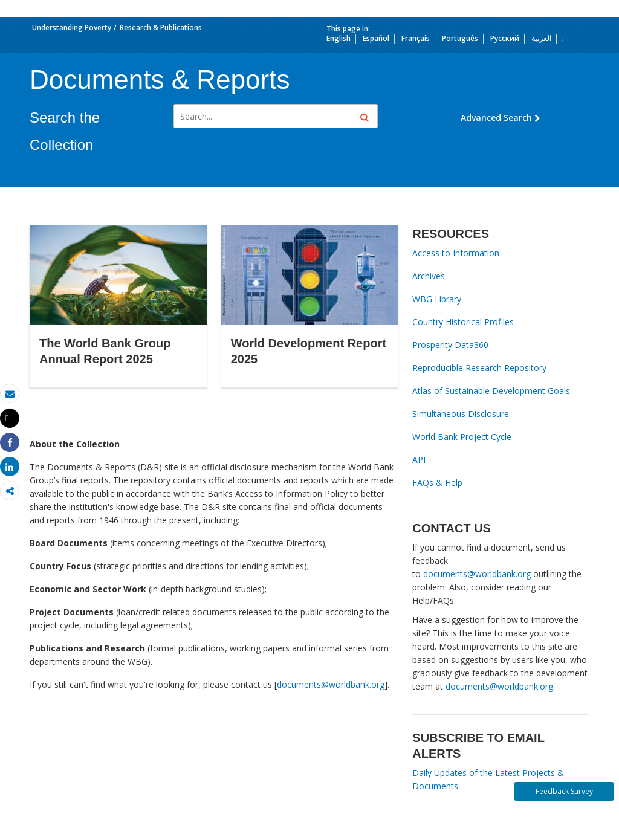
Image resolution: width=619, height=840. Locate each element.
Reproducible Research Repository (479, 368)
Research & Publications (161, 27)
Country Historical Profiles (463, 322)
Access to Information (456, 253)
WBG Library (437, 299)
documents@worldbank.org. (500, 686)
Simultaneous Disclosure (461, 414)
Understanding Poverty (72, 27)
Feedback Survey (564, 791)
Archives (429, 276)
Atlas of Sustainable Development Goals (491, 391)
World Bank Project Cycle (462, 437)
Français (416, 38)
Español (376, 38)
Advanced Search (501, 118)
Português (460, 38)
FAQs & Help (437, 483)
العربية (541, 38)
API (419, 460)
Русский (505, 38)
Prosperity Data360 (450, 345)
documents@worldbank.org (331, 684)
